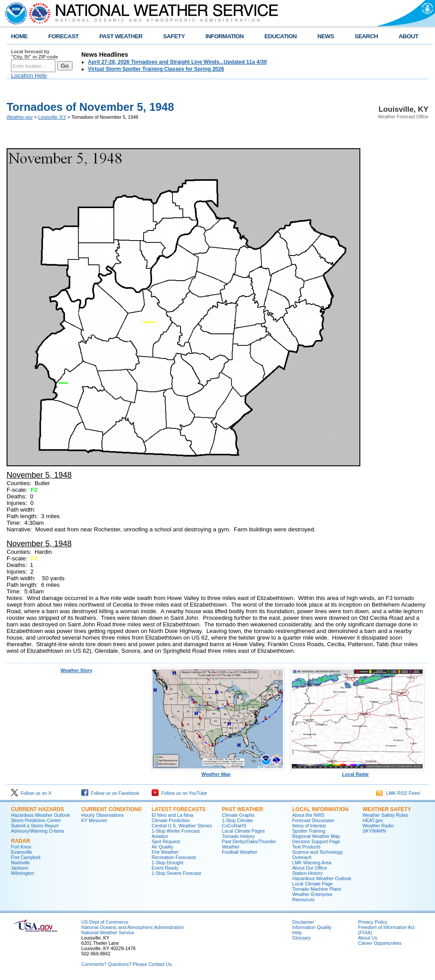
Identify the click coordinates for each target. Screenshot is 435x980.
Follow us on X (31, 793)
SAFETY (174, 36)
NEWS (326, 36)
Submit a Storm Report (35, 826)
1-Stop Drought (167, 863)
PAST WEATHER (121, 36)
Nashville (20, 863)
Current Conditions (111, 809)
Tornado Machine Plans (317, 889)
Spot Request (166, 841)
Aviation (160, 836)
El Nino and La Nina (172, 815)
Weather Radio (378, 826)
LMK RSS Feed (398, 793)
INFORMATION (225, 36)
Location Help (29, 75)
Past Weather (243, 809)
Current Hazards (38, 809)
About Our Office (310, 868)
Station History (307, 873)
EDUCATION (281, 36)
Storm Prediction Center (36, 820)
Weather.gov (20, 117)
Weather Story (76, 670)
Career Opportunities (380, 943)
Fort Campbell (26, 857)
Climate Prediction (170, 820)
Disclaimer (303, 922)
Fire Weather (165, 852)
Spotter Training (309, 831)
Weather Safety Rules (385, 815)
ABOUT (408, 36)
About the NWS (308, 815)
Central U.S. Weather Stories (182, 826)
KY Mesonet (94, 820)
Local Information (320, 809)
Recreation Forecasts (174, 857)
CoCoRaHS (234, 826)
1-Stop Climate (237, 820)
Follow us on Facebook (110, 793)
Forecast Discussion (313, 820)
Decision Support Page (316, 841)
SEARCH (366, 36)
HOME (19, 36)
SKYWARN (374, 831)
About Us (368, 938)
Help (297, 932)
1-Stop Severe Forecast (176, 873)
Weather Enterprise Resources (312, 897)
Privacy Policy (373, 922)
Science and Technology (317, 852)
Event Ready (165, 868)
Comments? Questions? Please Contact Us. (127, 964)
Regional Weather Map (316, 836)
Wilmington (23, 873)
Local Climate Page (312, 884)
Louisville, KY (52, 117)
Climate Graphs (238, 815)
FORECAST (63, 36)
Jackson (20, 868)
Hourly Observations (103, 815)
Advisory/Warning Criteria (37, 831)
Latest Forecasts (179, 809)
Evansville (22, 852)
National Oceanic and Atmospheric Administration (132, 927)
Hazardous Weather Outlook (40, 815)
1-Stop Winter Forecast (176, 831)
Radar (20, 841)
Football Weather (240, 852)
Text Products (306, 847)
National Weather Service (108, 932)
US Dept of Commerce (105, 922)
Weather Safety (387, 809)
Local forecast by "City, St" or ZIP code (34, 54)
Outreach (302, 857)
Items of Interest (309, 826)
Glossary (301, 938)
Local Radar (357, 772)
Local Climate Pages (243, 831)
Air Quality (162, 847)
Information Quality (312, 927)
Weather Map (218, 772)
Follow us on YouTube (179, 793)
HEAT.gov (373, 820)
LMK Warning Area (312, 863)
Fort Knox (21, 847)
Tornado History (238, 836)
